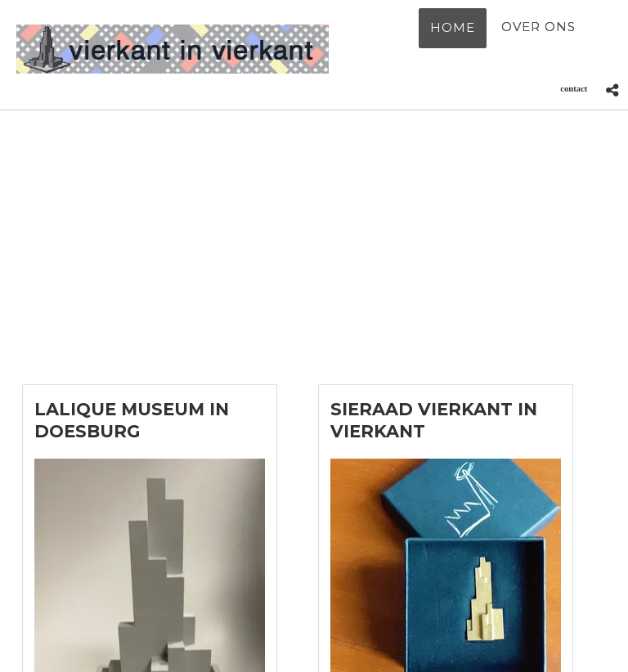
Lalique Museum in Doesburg (132, 420)
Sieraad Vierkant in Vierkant (434, 420)
